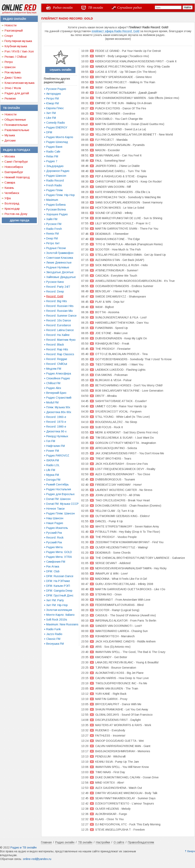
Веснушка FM (55, 644)
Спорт (9, 36)
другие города (19, 220)
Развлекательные (17, 130)
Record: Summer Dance (61, 316)
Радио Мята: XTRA (59, 557)
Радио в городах (17, 150)
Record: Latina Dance (60, 330)
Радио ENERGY (57, 127)
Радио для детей (17, 93)
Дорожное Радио (58, 171)
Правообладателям (141, 842)
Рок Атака (53, 566)
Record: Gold (55, 296)
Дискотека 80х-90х (59, 412)
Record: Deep (55, 291)
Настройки (103, 842)
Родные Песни (56, 248)
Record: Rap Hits (57, 349)
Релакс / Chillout (15, 57)
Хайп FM (52, 219)
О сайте (119, 842)
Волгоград (12, 203)
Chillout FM (53, 383)
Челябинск (12, 193)
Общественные (15, 120)
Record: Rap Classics (60, 354)
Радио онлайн (63, 8)
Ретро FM (52, 98)
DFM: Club (53, 571)
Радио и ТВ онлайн (24, 847)
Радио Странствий (59, 398)
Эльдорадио (55, 166)
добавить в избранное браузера (19, 12)
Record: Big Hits (57, 301)
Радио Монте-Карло (60, 137)
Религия (10, 98)
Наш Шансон (55, 518)
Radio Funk (53, 629)
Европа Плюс (55, 108)
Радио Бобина (56, 205)
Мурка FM (53, 475)
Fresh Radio (54, 185)
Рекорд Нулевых (57, 436)
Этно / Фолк (13, 88)
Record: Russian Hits (60, 306)
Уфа (8, 198)
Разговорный (14, 30)
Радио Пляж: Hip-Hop (61, 195)
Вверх (191, 851)
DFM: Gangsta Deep (59, 591)
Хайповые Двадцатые (61, 277)
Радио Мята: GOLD (59, 552)
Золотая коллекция (59, 610)
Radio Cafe (53, 152)
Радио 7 (52, 161)
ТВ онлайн (95, 8)
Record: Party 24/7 (58, 287)
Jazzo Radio (54, 634)
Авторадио (54, 94)
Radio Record (55, 181)
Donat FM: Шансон (58, 499)
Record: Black (55, 345)
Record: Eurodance (59, 325)
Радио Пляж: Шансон (61, 513)
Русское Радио (56, 89)
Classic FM (53, 639)
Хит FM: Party (55, 600)
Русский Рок (54, 533)
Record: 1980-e (56, 427)
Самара (10, 182)
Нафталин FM (55, 446)
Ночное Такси (55, 509)
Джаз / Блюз (13, 77)
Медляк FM (54, 369)
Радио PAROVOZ (58, 456)
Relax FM (52, 156)
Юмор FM (52, 103)
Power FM (53, 451)
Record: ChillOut (57, 364)
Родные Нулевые (58, 267)
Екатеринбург (14, 172)
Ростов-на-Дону (16, 214)
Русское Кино (55, 282)
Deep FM (52, 238)
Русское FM (54, 224)
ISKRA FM (53, 460)
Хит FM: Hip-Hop (57, 605)
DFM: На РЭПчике (58, 581)
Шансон (10, 67)
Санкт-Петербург (16, 162)
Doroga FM (53, 480)
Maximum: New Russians (62, 624)
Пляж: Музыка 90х (58, 407)
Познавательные (16, 125)
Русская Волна (56, 209)
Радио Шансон (56, 176)
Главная (46, 842)
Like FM (51, 118)
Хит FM (51, 113)
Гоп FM (51, 441)
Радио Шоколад (57, 142)
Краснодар (12, 209)
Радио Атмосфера (59, 373)
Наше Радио (55, 523)
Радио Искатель (57, 528)
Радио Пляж (54, 190)
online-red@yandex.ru (37, 859)
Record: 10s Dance (59, 320)
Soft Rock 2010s (57, 620)
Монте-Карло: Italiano (60, 615)
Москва (10, 156)
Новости (10, 25)
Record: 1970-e (56, 422)
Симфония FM (56, 562)
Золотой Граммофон (60, 253)
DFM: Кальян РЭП (58, 586)
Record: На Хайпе (58, 335)
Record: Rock (55, 538)
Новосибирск (14, 167)
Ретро (9, 62)
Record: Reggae (57, 359)
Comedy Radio (56, 123)
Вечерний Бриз (56, 393)
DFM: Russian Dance (60, 576)
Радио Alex (54, 388)
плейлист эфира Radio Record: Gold (115, 31)
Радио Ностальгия (59, 489)
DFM (49, 132)
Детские (10, 140)
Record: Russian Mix (60, 311)
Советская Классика (60, 258)
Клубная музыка (16, 46)
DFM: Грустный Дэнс (60, 595)
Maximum (52, 200)
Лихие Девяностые (59, 263)
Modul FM (52, 402)
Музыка (10, 135)
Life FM (51, 470)
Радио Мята (54, 547)
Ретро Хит (53, 243)
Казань (9, 188)
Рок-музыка (12, 72)
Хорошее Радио (57, 214)
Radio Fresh (54, 229)
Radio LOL (53, 465)
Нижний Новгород (17, 177)
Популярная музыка (18, 41)
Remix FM (52, 234)
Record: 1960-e (56, 417)
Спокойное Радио (58, 378)
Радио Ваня (54, 147)
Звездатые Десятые (60, 272)
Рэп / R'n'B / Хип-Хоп (19, 51)
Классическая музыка (19, 83)
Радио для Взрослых (60, 494)
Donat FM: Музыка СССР (62, 504)
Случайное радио (130, 8)
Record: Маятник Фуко (61, 340)
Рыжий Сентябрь (57, 484)
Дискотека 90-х (56, 431)
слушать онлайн (60, 70)
